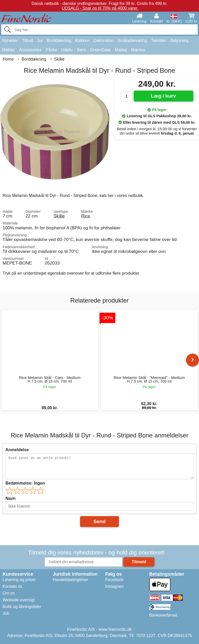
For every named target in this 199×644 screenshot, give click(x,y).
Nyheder (10, 41)
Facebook (114, 580)
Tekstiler (159, 41)
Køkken (82, 41)
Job (6, 613)
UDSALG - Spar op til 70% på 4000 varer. (100, 8)
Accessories (30, 50)
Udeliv (67, 50)
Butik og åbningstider (22, 607)
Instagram (114, 586)
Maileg (121, 50)
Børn (81, 50)
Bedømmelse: (25, 483)
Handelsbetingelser (70, 580)
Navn (10, 498)
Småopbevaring (132, 41)
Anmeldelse (17, 450)
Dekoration (104, 41)
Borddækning (59, 41)
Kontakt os (12, 586)
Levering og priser (19, 580)
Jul (40, 41)
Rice (86, 216)
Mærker (138, 50)
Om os (9, 593)
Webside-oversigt (19, 600)
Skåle (59, 216)
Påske (51, 50)
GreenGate (100, 50)
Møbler (9, 50)
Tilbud (27, 41)
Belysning (179, 41)
